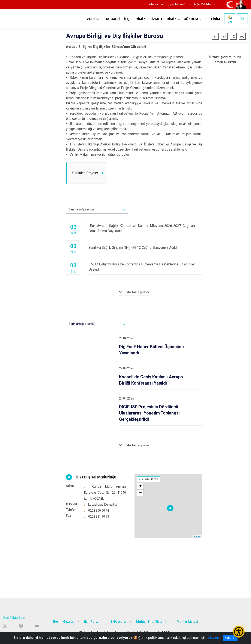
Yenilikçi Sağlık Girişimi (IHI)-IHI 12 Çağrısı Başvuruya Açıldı (146, 248)
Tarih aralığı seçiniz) (82, 324)
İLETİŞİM (213, 19)
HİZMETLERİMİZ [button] (163, 19)
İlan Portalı (92, 622)
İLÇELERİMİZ (135, 19)
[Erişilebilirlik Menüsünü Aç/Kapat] (239, 632)
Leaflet (198, 537)
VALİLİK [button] (93, 19)
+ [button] (140, 486)
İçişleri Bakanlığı (176, 5)
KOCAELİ (113, 19)
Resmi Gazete (63, 622)
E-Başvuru (118, 622)
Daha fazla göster (137, 292)
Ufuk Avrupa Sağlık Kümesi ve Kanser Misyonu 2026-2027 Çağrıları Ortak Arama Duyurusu (146, 228)
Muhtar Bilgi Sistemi (151, 622)
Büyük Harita (149, 479)
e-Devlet (154, 5)
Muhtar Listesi (187, 622)
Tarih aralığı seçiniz (82, 209)
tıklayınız (213, 638)
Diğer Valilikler (203, 5)
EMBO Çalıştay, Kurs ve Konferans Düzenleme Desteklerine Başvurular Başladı (146, 267)
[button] (233, 36)
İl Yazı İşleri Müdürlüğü (96, 477)
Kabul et (230, 638)
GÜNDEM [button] (191, 19)
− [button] (140, 493)
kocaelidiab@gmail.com (104, 505)
